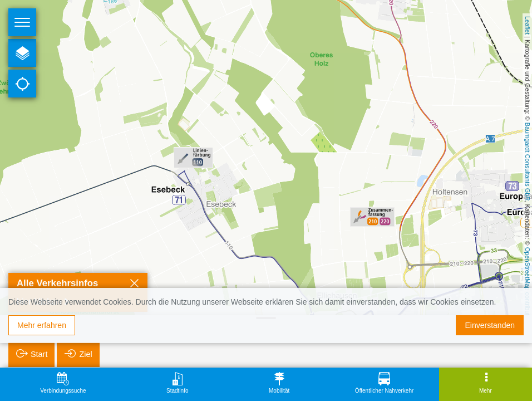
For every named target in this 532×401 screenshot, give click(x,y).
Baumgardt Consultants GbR (528, 162)
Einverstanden (490, 325)
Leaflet (528, 25)
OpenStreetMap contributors (528, 286)
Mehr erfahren (42, 325)
